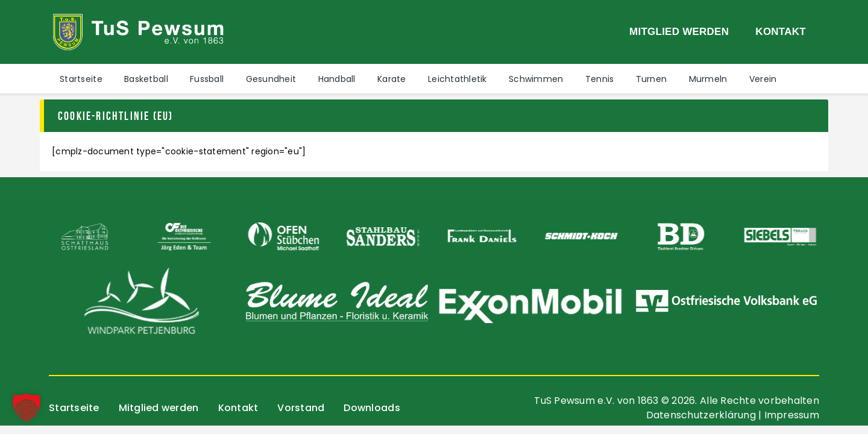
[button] (27, 407)
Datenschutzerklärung (701, 415)
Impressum (792, 415)
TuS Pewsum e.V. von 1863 (596, 401)
